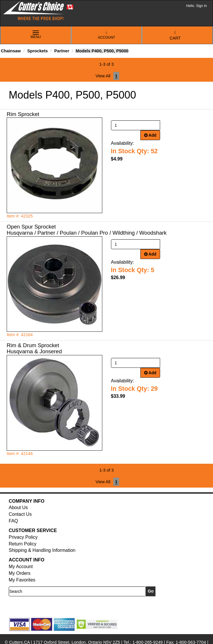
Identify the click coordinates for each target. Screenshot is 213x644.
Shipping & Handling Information (42, 550)
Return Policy (23, 544)
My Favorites (22, 580)
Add (150, 135)
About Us (18, 507)
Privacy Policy (23, 537)
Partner (62, 51)
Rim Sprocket (23, 114)
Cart (175, 36)
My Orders (20, 573)
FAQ (13, 521)
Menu (36, 35)
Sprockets (38, 51)
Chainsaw (11, 51)
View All (103, 76)
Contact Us (20, 514)
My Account (21, 567)
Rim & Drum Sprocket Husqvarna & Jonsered (34, 348)
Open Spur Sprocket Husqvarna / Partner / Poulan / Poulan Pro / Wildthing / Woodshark (87, 230)
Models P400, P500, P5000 (102, 51)
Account (106, 35)
